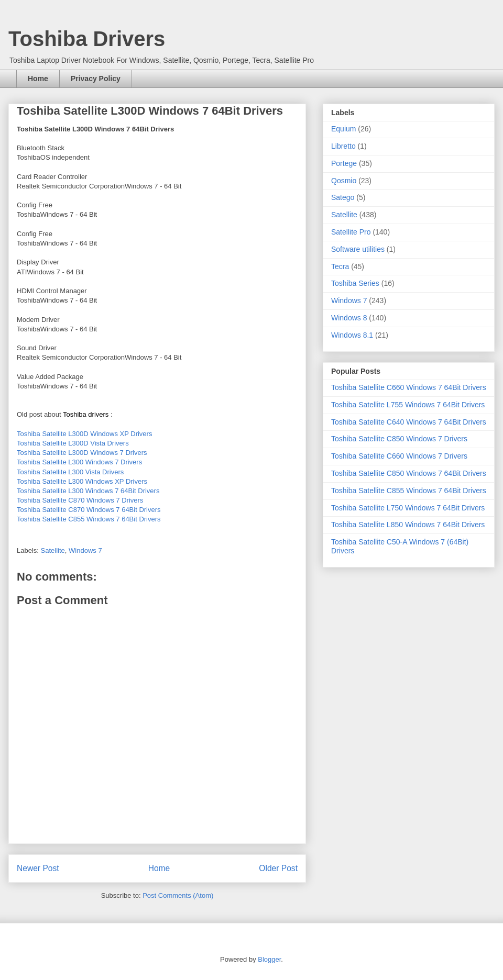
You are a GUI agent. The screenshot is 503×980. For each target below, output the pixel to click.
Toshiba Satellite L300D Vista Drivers (73, 443)
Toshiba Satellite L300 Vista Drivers (70, 472)
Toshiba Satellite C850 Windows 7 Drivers (399, 439)
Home (38, 79)
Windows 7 (85, 550)
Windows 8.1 (352, 335)
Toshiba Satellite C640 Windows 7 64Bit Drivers (409, 422)
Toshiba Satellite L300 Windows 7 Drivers (79, 462)
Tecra (340, 266)
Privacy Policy (96, 79)
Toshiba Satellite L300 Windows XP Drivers (82, 481)
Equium (343, 129)
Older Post (278, 868)
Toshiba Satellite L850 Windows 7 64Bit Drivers (408, 525)
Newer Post (38, 868)
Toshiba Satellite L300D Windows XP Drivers (84, 434)
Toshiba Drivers (87, 39)
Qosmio (344, 181)
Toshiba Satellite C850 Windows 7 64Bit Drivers (409, 473)
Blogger (269, 959)
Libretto (343, 146)
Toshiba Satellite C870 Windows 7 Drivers (80, 500)
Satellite (53, 550)
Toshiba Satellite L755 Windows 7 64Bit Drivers (408, 405)
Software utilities (358, 249)
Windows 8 (349, 318)
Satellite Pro (351, 232)
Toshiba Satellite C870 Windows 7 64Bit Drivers (89, 510)
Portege (344, 163)
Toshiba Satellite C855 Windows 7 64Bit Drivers (89, 519)
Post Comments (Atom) (178, 895)
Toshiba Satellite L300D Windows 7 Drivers (82, 453)
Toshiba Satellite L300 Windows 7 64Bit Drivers (88, 491)
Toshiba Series (355, 283)
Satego (343, 197)
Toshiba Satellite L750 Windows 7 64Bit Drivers (408, 508)
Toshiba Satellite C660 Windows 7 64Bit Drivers (409, 387)
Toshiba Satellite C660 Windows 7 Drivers (399, 456)
